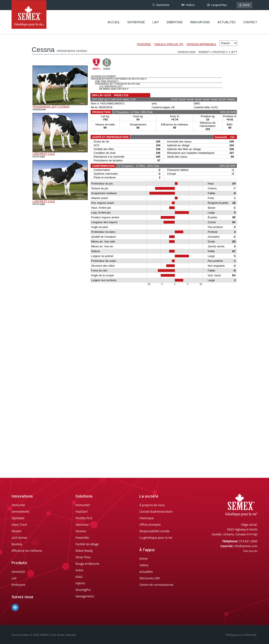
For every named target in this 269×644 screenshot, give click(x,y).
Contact (250, 22)
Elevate (16, 531)
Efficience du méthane (27, 551)
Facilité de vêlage (87, 544)
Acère (79, 570)
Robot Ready (84, 551)
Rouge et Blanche (87, 564)
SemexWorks (20, 512)
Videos (144, 565)
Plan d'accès (250, 551)
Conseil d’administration (156, 512)
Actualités (227, 22)
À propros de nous (152, 505)
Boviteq (17, 544)
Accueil (114, 22)
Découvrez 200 (150, 578)
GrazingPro (83, 590)
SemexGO (18, 572)
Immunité (18, 505)
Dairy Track (19, 525)
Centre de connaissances (156, 585)
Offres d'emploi (150, 525)
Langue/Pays (217, 5)
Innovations (200, 22)
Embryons (175, 22)
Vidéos (188, 5)
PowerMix (82, 538)
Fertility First (84, 518)
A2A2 (79, 577)
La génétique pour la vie (156, 538)
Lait (156, 22)
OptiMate (18, 518)
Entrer (244, 5)
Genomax (82, 525)
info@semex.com (246, 546)
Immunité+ (83, 505)
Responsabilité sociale (154, 531)
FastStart (82, 512)
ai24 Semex (19, 538)
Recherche (161, 5)
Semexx (81, 531)
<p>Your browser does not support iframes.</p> (134, 248)
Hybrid (80, 583)
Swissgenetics (85, 596)
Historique (146, 518)
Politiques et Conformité (241, 635)
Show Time (83, 557)
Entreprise (136, 22)
